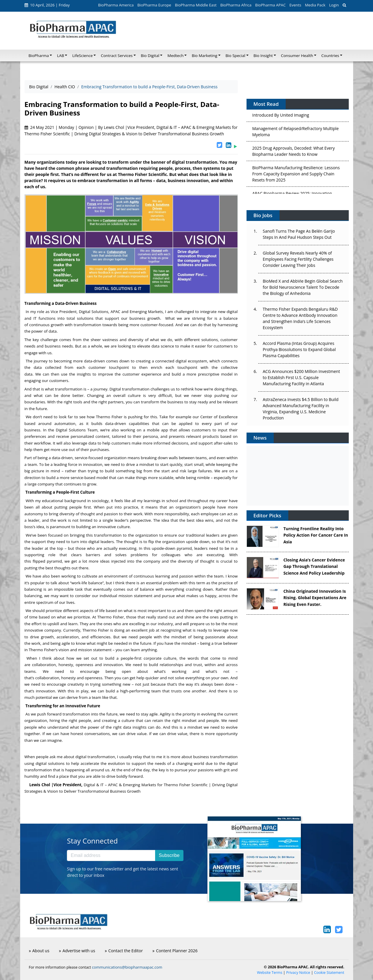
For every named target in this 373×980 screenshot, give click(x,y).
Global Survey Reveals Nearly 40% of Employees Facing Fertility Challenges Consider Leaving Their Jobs (298, 259)
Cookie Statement (329, 973)
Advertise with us (77, 951)
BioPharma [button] (39, 56)
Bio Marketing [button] (204, 56)
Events (295, 5)
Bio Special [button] (235, 56)
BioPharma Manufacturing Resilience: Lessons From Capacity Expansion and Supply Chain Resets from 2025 (296, 175)
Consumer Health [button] (297, 56)
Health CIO (65, 87)
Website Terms (270, 973)
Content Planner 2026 (175, 951)
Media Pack (315, 5)
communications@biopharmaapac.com (127, 967)
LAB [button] (60, 56)
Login (334, 5)
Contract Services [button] (117, 56)
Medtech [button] (175, 56)
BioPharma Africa (236, 5)
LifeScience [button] (82, 56)
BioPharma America (116, 5)
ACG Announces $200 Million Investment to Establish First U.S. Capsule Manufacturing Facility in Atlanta (301, 377)
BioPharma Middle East (196, 5)
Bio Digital (39, 87)
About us (39, 951)
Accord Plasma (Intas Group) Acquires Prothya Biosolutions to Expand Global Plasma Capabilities (299, 349)
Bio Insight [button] (263, 56)
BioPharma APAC (270, 5)
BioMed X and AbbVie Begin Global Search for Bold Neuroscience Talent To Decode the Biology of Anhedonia (303, 287)
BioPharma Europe (154, 5)
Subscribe (169, 855)
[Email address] (111, 855)
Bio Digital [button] (150, 56)
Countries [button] (330, 56)
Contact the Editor (124, 951)
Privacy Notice (298, 973)
